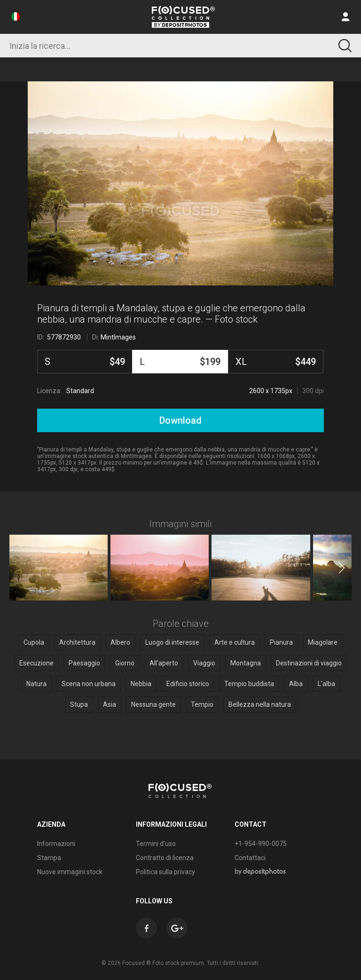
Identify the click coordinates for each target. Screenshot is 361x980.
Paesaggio (84, 663)
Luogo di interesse (172, 642)
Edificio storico (188, 684)
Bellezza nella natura (260, 704)
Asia (110, 704)
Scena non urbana (89, 684)
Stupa (79, 704)
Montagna (246, 663)
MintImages (118, 337)
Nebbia (141, 684)
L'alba (326, 684)
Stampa (49, 858)
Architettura (77, 642)
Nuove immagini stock (70, 872)
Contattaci (250, 858)
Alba (296, 684)
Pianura (281, 642)
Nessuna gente (153, 704)
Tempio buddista (249, 684)
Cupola (34, 642)
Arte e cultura (235, 642)
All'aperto (164, 663)
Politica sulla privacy (165, 872)
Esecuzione (36, 663)
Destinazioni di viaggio (309, 663)
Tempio (202, 704)
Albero (120, 642)
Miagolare (323, 642)
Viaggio (204, 663)
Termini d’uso (156, 844)
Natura (36, 684)
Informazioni (56, 844)
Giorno (125, 663)
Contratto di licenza (165, 858)
